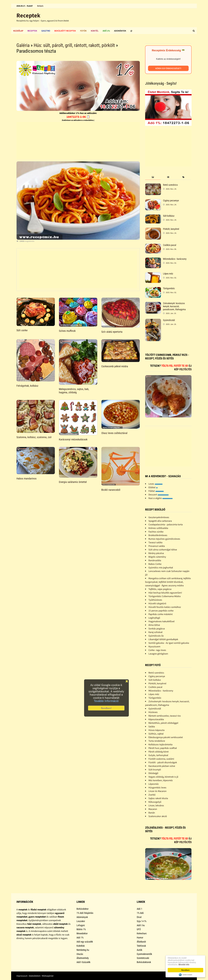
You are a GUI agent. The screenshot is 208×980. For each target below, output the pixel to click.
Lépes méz (168, 274)
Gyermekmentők (144, 954)
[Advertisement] (78, 141)
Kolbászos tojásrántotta (160, 744)
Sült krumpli (155, 770)
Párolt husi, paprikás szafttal (163, 748)
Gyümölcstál (169, 320)
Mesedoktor (82, 933)
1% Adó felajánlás (85, 913)
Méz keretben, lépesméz (161, 780)
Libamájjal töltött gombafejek (163, 639)
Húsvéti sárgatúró (157, 603)
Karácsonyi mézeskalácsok (73, 439)
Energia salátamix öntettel (73, 482)
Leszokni (81, 921)
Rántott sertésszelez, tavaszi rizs (165, 716)
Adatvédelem (35, 976)
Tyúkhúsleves (155, 600)
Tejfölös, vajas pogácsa (160, 589)
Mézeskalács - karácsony (175, 259)
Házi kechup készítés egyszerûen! (165, 593)
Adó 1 (139, 909)
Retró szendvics (170, 185)
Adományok (120, 31)
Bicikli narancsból (111, 490)
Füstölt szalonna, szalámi (161, 759)
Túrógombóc (169, 288)
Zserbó (152, 795)
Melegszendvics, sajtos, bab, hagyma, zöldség (74, 391)
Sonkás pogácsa (157, 628)
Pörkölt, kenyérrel (171, 229)
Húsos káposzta (156, 730)
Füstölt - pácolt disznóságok (163, 762)
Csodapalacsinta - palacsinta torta (166, 524)
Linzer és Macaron (157, 791)
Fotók (83, 31)
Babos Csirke (155, 564)
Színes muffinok (67, 331)
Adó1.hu (141, 925)
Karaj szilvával (155, 632)
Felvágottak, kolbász (27, 386)
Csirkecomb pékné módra (115, 366)
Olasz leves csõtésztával (114, 433)
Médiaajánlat (48, 976)
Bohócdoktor (83, 909)
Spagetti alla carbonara (160, 521)
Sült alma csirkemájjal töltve (163, 550)
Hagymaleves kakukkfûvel (162, 621)
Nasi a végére (161, 498)
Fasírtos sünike (156, 532)
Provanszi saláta (157, 546)
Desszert (159, 495)
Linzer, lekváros (156, 805)
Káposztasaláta (156, 719)
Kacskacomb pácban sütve (162, 766)
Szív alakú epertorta (112, 332)
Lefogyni (81, 925)
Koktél (95, 31)
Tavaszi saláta (155, 542)
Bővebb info (184, 965)
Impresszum (22, 976)
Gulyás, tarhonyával (158, 755)
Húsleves (153, 712)
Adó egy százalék (85, 942)
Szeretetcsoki (143, 958)
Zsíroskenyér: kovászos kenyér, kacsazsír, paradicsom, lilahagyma (174, 306)
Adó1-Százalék (83, 962)
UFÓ (139, 929)
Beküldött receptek (65, 31)
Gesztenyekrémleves (159, 517)
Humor (140, 938)
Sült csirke (22, 330)
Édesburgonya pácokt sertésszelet (166, 737)
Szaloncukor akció (158, 816)
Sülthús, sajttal (156, 734)
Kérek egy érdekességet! (168, 68)
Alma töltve (154, 625)
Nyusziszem (154, 646)
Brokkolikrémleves (158, 535)
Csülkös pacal (170, 245)
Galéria (23, 45)
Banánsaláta (155, 560)
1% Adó (140, 913)
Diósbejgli (153, 773)
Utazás (80, 954)
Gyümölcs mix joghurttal (161, 567)
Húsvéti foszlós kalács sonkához (165, 607)
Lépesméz (154, 784)
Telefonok (141, 946)
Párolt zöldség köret (159, 752)
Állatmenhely (83, 958)
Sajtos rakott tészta (158, 798)
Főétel (156, 491)
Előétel (153, 487)
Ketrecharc (142, 933)
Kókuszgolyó (155, 802)
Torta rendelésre (157, 741)
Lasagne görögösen (158, 654)
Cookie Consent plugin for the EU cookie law (185, 975)
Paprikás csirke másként (161, 614)
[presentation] (153, 177)
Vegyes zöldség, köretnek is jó (163, 777)
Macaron (153, 809)
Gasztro (46, 31)
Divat (139, 917)
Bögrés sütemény (157, 557)
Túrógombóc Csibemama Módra (164, 596)
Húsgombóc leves (157, 787)
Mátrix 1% (81, 929)
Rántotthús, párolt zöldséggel (163, 723)
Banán (152, 813)
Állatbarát (141, 942)
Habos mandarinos (26, 479)
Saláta (152, 726)
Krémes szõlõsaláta (158, 528)
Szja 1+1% (142, 921)
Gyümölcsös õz (156, 636)
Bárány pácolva (156, 553)
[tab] (153, 177)
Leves (156, 484)
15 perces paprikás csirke (161, 611)
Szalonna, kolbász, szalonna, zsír (34, 437)
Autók (139, 950)
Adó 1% (106, 31)
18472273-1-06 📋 (78, 117)
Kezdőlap (18, 31)
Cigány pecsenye (171, 201)
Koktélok (81, 946)
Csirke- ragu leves (157, 650)
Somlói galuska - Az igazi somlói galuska (169, 643)
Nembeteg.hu (83, 950)
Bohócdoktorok (144, 962)
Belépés (40, 6)
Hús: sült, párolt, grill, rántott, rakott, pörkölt (74, 45)
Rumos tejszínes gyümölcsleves (164, 539)
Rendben (185, 970)
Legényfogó (154, 618)
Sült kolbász (169, 216)
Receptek (28, 15)
